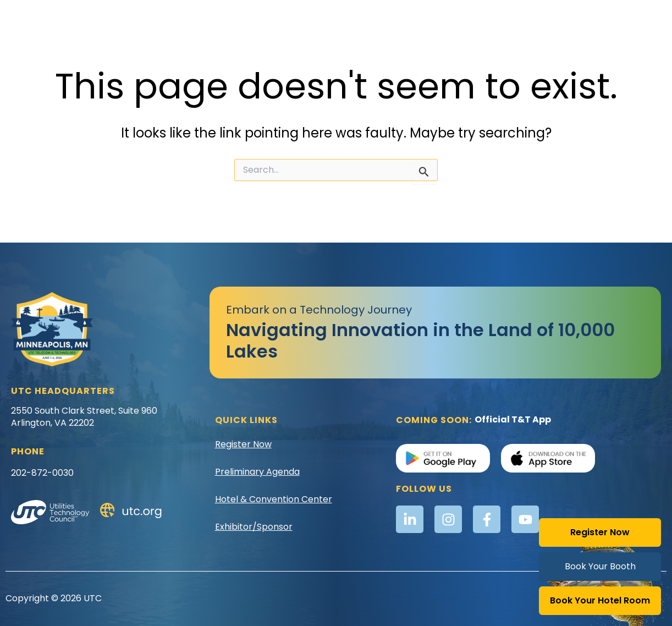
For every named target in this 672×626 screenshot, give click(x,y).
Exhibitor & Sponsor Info (288, 18)
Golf (365, 18)
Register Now (600, 532)
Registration (470, 18)
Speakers (590, 18)
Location (409, 18)
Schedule (533, 18)
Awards (203, 18)
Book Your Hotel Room (600, 600)
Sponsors (590, 43)
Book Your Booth (600, 566)
